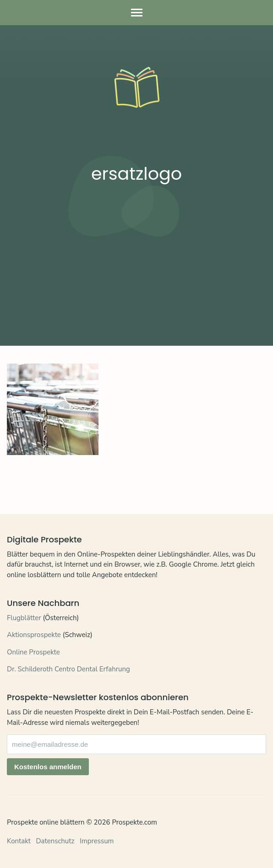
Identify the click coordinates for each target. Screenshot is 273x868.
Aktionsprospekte (34, 635)
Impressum (97, 841)
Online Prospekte (33, 652)
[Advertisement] (136, 261)
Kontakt (19, 841)
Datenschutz (55, 841)
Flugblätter (24, 618)
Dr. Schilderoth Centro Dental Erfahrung (68, 669)
